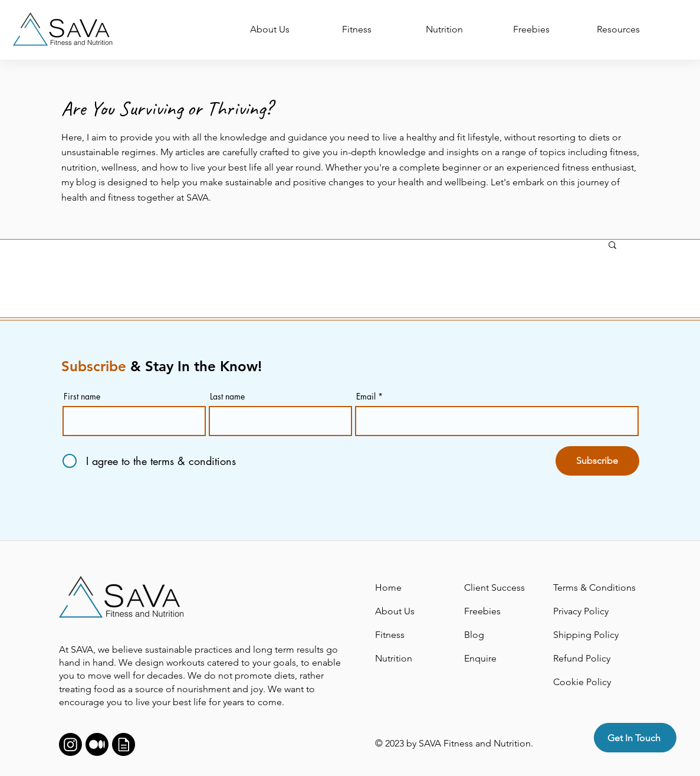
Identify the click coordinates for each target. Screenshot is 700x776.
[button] (612, 246)
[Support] (124, 744)
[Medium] (97, 744)
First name (82, 397)
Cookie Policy (582, 682)
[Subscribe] (597, 461)
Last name (227, 397)
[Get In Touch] (635, 738)
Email (366, 397)
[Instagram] (70, 744)
